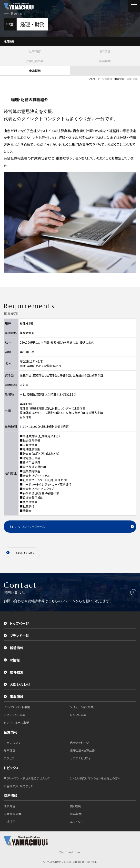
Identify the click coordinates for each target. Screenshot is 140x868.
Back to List (20, 553)
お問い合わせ (17, 684)
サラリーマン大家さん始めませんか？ (27, 778)
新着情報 (14, 648)
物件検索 (14, 672)
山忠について (12, 743)
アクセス (9, 758)
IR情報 (12, 660)
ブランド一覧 (16, 636)
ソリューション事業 (82, 707)
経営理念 (10, 750)
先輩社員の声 (35, 61)
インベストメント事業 (17, 707)
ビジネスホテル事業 (16, 723)
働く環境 (105, 51)
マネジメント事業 (15, 715)
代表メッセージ (80, 743)
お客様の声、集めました (19, 786)
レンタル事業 (78, 715)
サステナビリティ (80, 758)
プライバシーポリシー (69, 852)
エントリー (77, 822)
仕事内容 (35, 51)
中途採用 (10, 822)
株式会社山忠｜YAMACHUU (19, 6)
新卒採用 (105, 61)
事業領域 (14, 697)
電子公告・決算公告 (82, 750)
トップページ (16, 623)
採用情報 (9, 41)
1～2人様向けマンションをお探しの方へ (95, 778)
